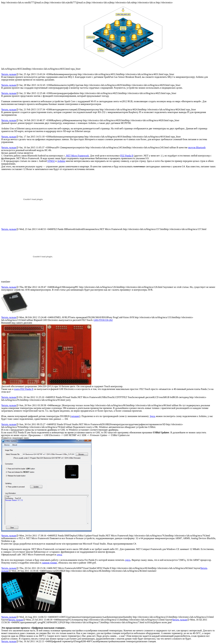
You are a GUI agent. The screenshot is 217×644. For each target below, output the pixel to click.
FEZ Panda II (127, 156)
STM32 (51, 161)
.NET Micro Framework (77, 156)
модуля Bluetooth (197, 147)
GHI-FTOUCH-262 (103, 320)
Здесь (153, 416)
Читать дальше (9, 74)
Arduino (61, 161)
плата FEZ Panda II (24, 389)
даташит (75, 416)
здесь (60, 555)
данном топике (50, 563)
